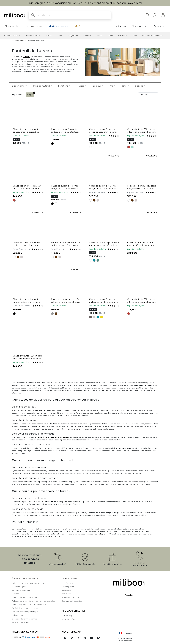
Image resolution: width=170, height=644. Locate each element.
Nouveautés (13, 26)
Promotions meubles (71, 598)
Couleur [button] (97, 86)
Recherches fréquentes (72, 601)
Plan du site (67, 594)
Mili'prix (80, 26)
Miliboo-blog (67, 616)
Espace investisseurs (21, 622)
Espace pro (159, 26)
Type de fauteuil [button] (42, 86)
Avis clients (66, 590)
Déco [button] (134, 36)
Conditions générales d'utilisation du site (29, 605)
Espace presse (68, 587)
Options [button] (139, 86)
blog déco (104, 534)
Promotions (34, 26)
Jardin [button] (110, 36)
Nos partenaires (68, 619)
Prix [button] (112, 86)
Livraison (16, 594)
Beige (31, 94)
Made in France (58, 26)
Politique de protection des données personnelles (33, 601)
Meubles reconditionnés (153, 36)
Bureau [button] (49, 36)
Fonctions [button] (63, 86)
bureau (27, 57)
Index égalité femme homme (24, 619)
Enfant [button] (99, 36)
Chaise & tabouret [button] (33, 36)
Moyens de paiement (21, 590)
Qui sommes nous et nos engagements (29, 583)
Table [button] (60, 36)
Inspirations (120, 26)
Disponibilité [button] (18, 86)
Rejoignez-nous (19, 615)
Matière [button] (81, 86)
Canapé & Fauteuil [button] (12, 36)
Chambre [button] (87, 36)
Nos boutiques (140, 26)
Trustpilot (129, 595)
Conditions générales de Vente (25, 598)
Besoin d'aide (68, 583)
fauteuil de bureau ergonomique (52, 437)
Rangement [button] (73, 36)
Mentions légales (19, 587)
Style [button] (124, 86)
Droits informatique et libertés (25, 608)
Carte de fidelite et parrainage (25, 612)
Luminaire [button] (122, 36)
